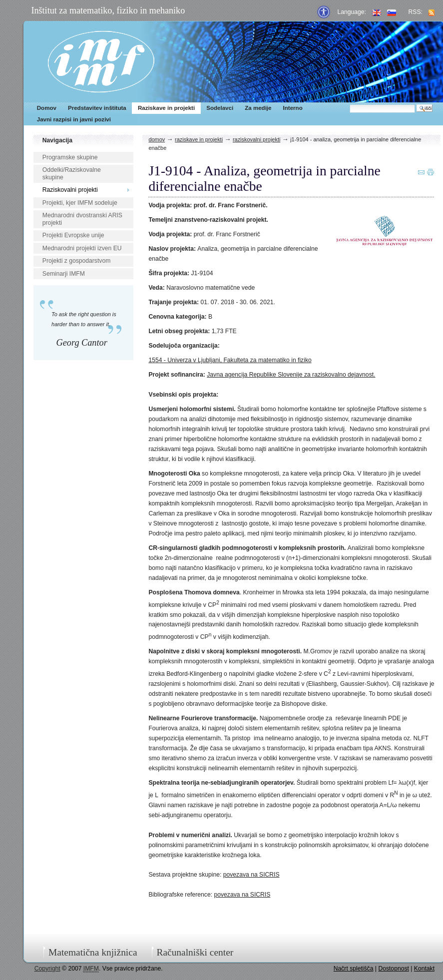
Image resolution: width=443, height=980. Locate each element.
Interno (293, 108)
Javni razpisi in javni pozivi (74, 119)
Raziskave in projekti (166, 108)
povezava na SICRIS (251, 875)
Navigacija (57, 140)
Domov (47, 108)
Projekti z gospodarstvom (76, 261)
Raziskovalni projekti (70, 190)
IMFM (101, 62)
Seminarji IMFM (64, 274)
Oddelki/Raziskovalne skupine (72, 174)
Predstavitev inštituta (97, 108)
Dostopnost (394, 969)
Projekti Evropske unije (73, 235)
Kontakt (424, 969)
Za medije (258, 108)
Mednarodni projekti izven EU (82, 248)
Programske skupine (70, 157)
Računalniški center (195, 952)
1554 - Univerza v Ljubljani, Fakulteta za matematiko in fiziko (230, 360)
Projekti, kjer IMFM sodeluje (80, 203)
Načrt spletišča (354, 969)
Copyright (47, 969)
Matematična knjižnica (93, 952)
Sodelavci (220, 108)
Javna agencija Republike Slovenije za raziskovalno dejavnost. (291, 375)
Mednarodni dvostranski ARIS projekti (82, 219)
